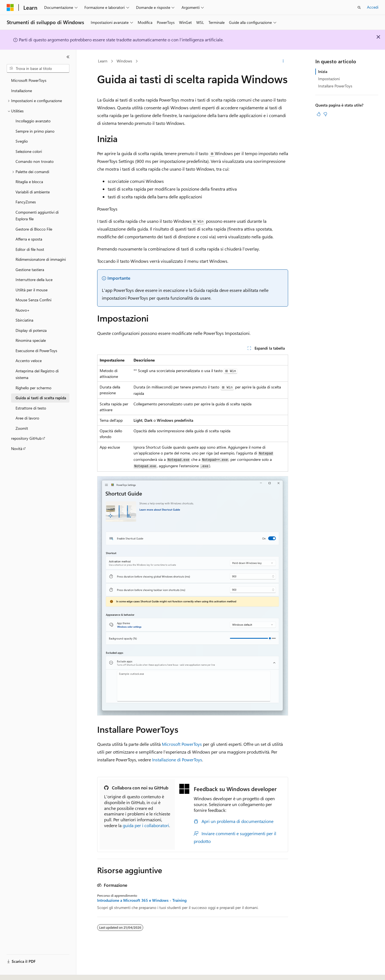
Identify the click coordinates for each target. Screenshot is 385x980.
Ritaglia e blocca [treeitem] (29, 182)
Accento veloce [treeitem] (29, 361)
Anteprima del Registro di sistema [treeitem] (37, 374)
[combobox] (38, 69)
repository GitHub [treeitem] (26, 438)
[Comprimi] (68, 57)
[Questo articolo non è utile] (325, 114)
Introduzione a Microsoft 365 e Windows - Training (142, 900)
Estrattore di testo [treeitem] (31, 408)
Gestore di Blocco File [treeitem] (34, 229)
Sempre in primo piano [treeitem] (35, 131)
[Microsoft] (10, 7)
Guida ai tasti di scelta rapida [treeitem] (41, 398)
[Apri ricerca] (359, 7)
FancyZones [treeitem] (26, 202)
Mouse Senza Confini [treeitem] (33, 300)
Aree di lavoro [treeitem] (27, 418)
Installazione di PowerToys (177, 760)
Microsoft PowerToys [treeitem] (29, 80)
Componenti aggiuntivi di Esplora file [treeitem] (37, 216)
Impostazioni (329, 79)
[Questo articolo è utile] (319, 114)
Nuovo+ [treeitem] (23, 310)
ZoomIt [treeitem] (22, 428)
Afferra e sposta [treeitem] (29, 239)
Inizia (323, 71)
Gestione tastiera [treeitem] (30, 270)
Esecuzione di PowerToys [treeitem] (36, 351)
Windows (124, 61)
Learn (103, 61)
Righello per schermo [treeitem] (33, 388)
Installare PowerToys (335, 86)
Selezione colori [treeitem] (29, 151)
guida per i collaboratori (146, 825)
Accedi (373, 7)
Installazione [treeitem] (22, 91)
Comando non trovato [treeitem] (35, 161)
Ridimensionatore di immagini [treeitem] (41, 259)
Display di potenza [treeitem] (31, 330)
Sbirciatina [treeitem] (24, 320)
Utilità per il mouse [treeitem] (32, 290)
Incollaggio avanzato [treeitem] (33, 121)
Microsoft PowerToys (182, 744)
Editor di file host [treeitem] (30, 249)
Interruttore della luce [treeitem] (34, 280)
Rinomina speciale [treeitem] (31, 340)
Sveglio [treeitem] (22, 141)
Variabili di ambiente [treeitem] (33, 192)
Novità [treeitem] (17, 449)
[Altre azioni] (283, 61)
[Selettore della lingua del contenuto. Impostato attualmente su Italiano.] (19, 971)
